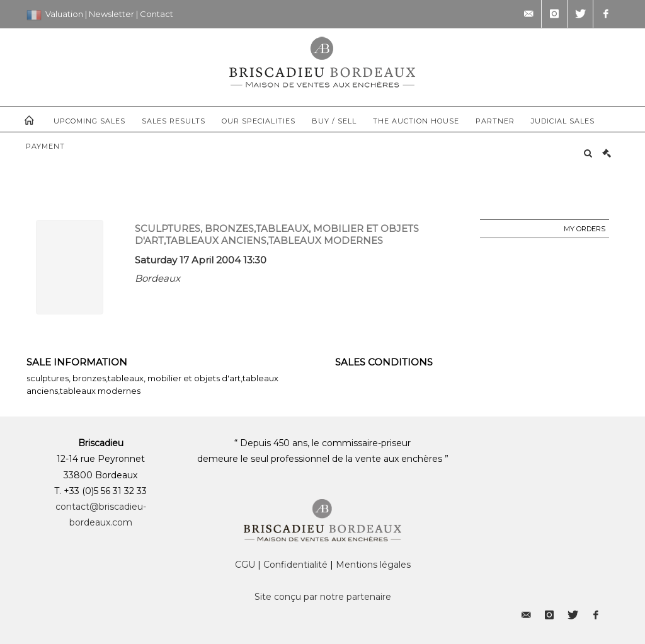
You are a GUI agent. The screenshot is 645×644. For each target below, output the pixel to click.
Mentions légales (373, 565)
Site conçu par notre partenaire (323, 597)
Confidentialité (295, 565)
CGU (245, 565)
